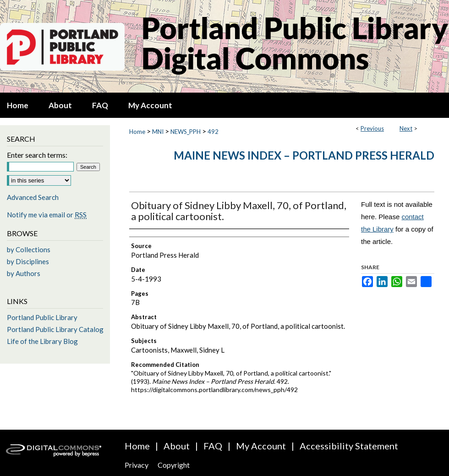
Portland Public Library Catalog (55, 329)
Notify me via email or (47, 215)
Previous (372, 128)
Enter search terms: (37, 155)
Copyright (174, 465)
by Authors (24, 273)
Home (137, 132)
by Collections (29, 249)
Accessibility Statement (349, 446)
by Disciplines (28, 261)
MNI (158, 132)
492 (213, 132)
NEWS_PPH (186, 132)
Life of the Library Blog (42, 341)
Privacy (137, 465)
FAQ (213, 446)
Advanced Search (33, 197)
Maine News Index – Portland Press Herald (304, 155)
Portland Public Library (42, 317)
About (177, 446)
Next (406, 128)
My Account (261, 446)
